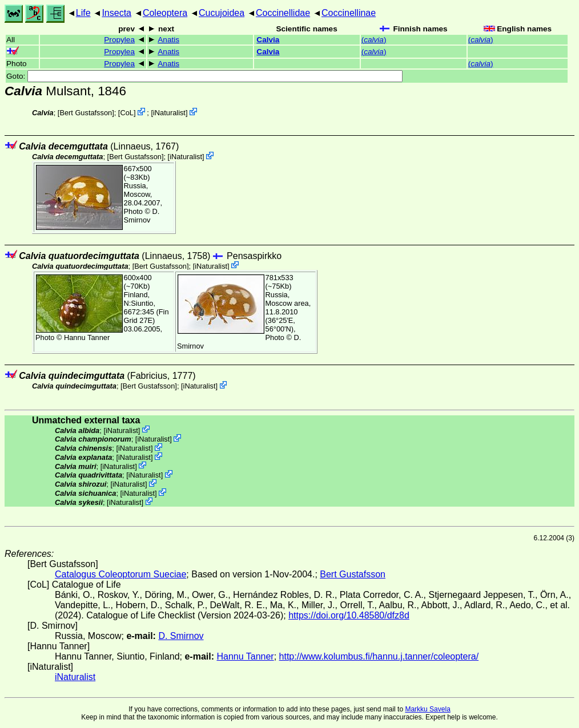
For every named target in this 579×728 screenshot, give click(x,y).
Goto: (204, 76)
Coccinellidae (283, 13)
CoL (126, 113)
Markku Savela (427, 709)
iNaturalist (169, 113)
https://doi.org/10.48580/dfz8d (349, 615)
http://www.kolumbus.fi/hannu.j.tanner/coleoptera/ (379, 656)
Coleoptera (165, 13)
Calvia (268, 40)
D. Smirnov (142, 216)
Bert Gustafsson (86, 113)
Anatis (168, 40)
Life (83, 13)
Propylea (119, 40)
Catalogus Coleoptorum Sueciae (120, 574)
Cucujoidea (222, 13)
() (374, 40)
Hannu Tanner (87, 337)
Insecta (116, 13)
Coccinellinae (349, 13)
